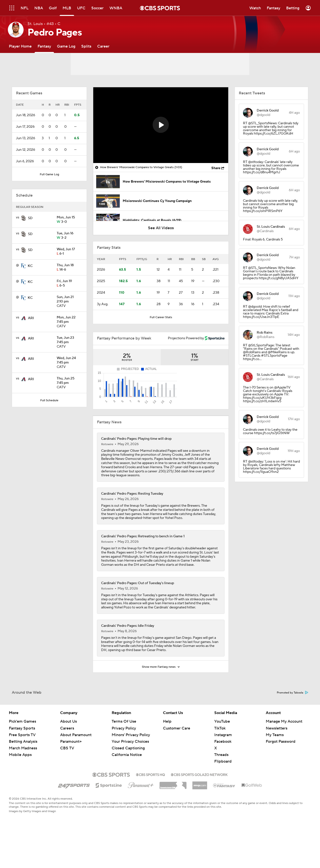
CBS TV (67, 772)
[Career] (103, 46)
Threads (221, 778)
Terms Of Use (124, 745)
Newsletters (277, 752)
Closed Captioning (128, 772)
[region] (161, 125)
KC (30, 266)
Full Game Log (49, 174)
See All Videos (161, 228)
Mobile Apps (20, 778)
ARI (31, 318)
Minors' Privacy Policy (131, 758)
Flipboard (223, 785)
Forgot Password (281, 765)
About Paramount (76, 758)
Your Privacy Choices (130, 765)
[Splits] (86, 46)
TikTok (220, 752)
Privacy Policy (124, 752)
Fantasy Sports (22, 752)
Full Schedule (49, 400)
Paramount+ (71, 765)
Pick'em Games (22, 745)
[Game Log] (66, 46)
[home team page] (24, 218)
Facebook (223, 765)
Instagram (223, 758)
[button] (161, 125)
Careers (67, 752)
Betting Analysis (23, 765)
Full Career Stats (161, 317)
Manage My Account (284, 745)
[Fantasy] (44, 46)
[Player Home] (20, 46)
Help (167, 745)
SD (30, 218)
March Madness (23, 772)
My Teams (275, 758)
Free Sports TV (22, 758)
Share (216, 168)
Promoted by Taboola (293, 716)
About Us (68, 745)
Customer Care (177, 752)
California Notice (127, 778)
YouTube (222, 745)
